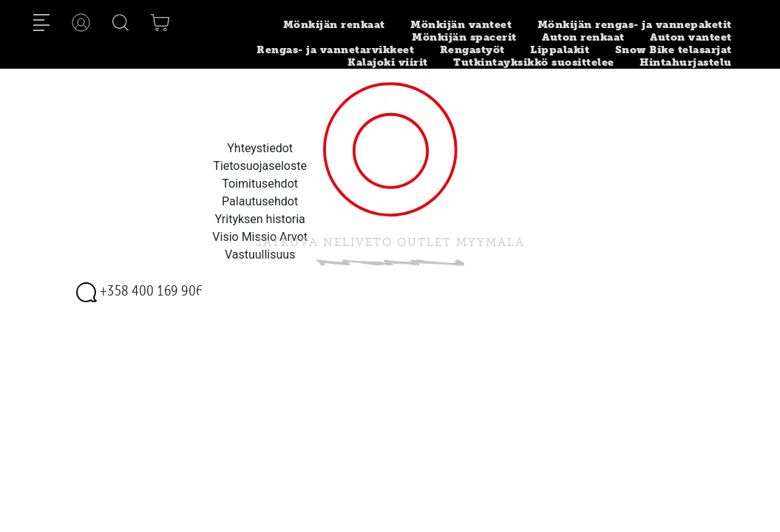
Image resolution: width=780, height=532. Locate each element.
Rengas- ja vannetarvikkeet (335, 50)
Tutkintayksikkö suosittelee (534, 62)
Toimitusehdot (260, 184)
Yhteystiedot (260, 148)
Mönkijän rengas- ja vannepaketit (635, 25)
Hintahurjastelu (686, 62)
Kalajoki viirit (388, 62)
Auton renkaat (583, 37)
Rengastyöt (472, 50)
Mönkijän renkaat (334, 25)
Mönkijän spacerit (464, 37)
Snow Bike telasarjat (674, 50)
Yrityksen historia (260, 219)
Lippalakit (560, 50)
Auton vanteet (691, 37)
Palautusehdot (260, 201)
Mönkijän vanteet (461, 25)
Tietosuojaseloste (260, 166)
